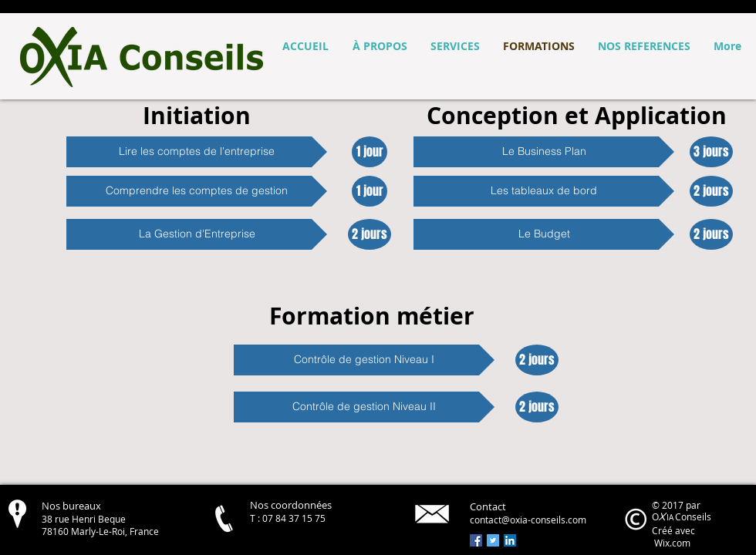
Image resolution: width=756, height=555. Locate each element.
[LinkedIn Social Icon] (510, 540)
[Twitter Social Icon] (493, 540)
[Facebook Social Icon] (476, 540)
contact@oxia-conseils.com (528, 520)
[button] (197, 152)
